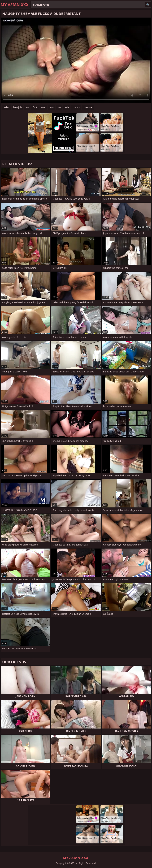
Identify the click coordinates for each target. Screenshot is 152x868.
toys (52, 107)
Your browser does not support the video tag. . (76, 61)
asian (7, 107)
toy (59, 107)
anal (43, 107)
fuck (35, 107)
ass (27, 107)
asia (67, 107)
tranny (76, 107)
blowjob (17, 107)
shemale (88, 107)
